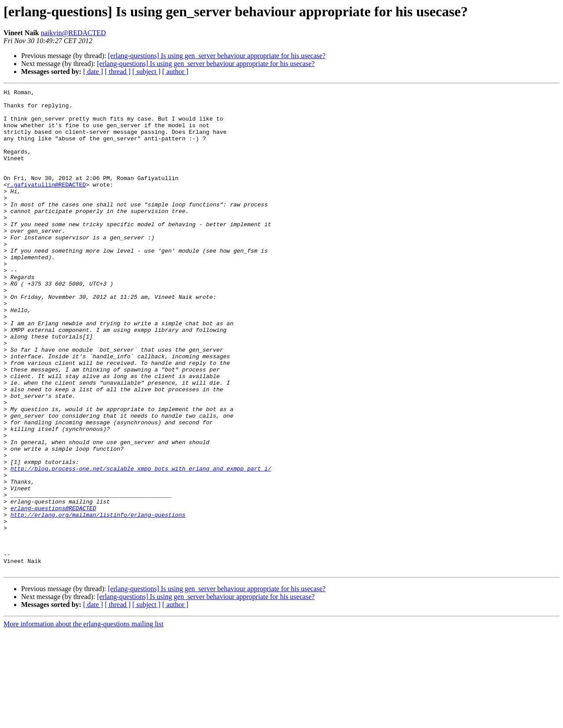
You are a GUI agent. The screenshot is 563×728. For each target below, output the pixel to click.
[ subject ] (146, 72)
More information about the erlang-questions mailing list (83, 720)
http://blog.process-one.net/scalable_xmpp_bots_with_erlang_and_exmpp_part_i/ (141, 545)
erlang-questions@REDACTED (53, 592)
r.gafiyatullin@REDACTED (46, 204)
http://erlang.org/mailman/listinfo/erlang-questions (98, 600)
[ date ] (93, 72)
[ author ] (175, 72)
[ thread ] (118, 72)
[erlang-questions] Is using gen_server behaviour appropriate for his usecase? (217, 56)
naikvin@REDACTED (73, 33)
